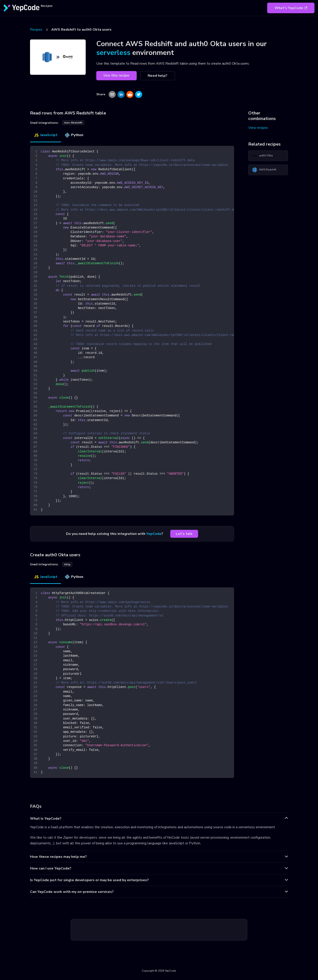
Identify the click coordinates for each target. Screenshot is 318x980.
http (67, 564)
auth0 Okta (262, 156)
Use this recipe (116, 75)
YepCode (154, 534)
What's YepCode (291, 8)
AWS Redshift (264, 170)
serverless (113, 53)
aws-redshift (73, 123)
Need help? (158, 76)
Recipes (36, 30)
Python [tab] (74, 135)
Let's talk (184, 534)
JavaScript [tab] (45, 135)
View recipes (258, 128)
